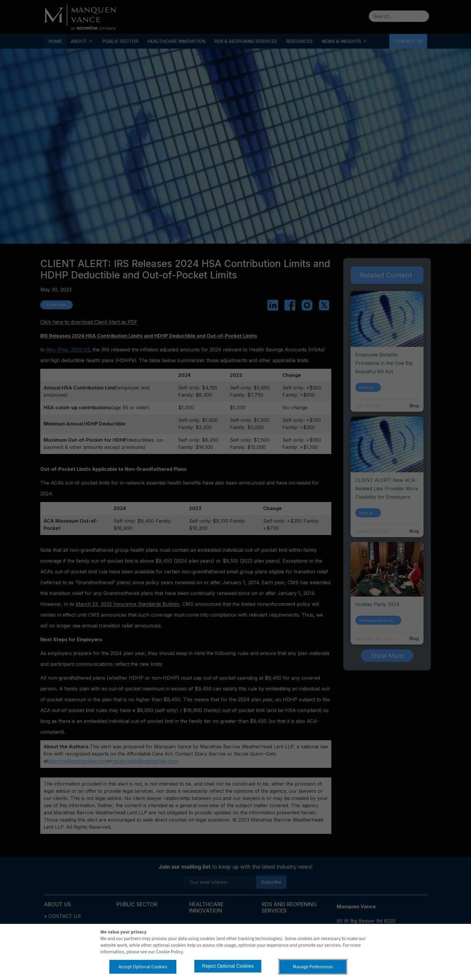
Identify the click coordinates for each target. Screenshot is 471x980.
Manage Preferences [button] (313, 967)
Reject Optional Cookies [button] (228, 966)
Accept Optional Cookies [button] (143, 967)
